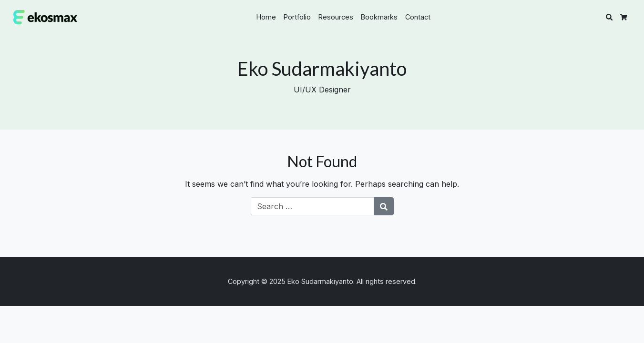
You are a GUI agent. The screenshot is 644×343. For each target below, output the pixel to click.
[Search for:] (312, 206)
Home (266, 17)
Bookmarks (379, 17)
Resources (336, 17)
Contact (418, 17)
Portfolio (297, 17)
